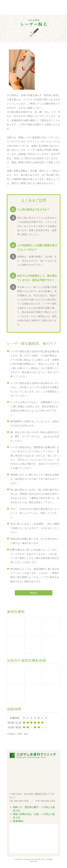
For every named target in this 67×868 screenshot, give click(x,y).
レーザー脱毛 (33, 675)
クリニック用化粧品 (33, 644)
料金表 (33, 593)
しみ (51, 627)
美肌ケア (16, 644)
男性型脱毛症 (16, 675)
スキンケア (16, 693)
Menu (57, 8)
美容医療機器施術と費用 (16, 627)
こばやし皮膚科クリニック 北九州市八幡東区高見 (26, 8)
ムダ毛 (33, 627)
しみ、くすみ (51, 675)
